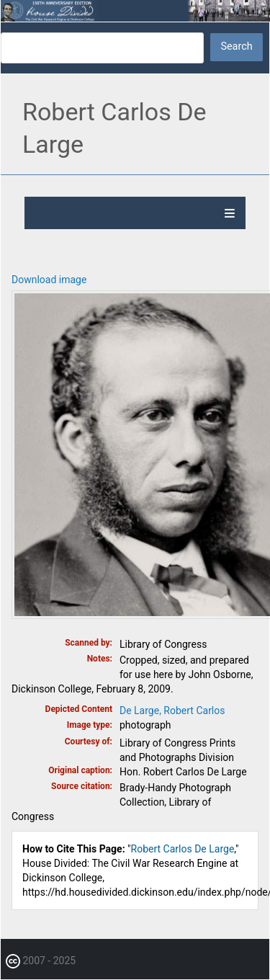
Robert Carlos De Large (183, 849)
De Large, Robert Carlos (172, 710)
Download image (49, 280)
